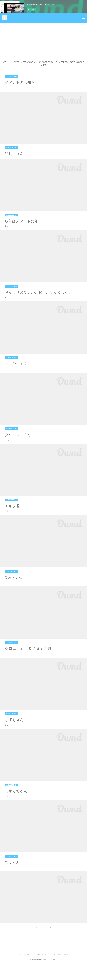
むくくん (12, 879)
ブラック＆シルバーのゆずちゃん (18, 741)
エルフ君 (12, 522)
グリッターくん (18, 451)
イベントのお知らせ (22, 82)
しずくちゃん (16, 807)
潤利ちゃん (14, 160)
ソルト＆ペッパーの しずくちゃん (19, 813)
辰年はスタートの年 (21, 228)
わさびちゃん (16, 380)
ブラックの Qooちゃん (14, 599)
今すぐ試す (31, 10)
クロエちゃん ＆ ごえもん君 (28, 665)
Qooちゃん (14, 594)
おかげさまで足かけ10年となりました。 (38, 306)
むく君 (8, 884)
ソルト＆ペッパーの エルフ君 (17, 528)
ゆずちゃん (14, 736)
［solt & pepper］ (12, 385)
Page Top (43, 962)
